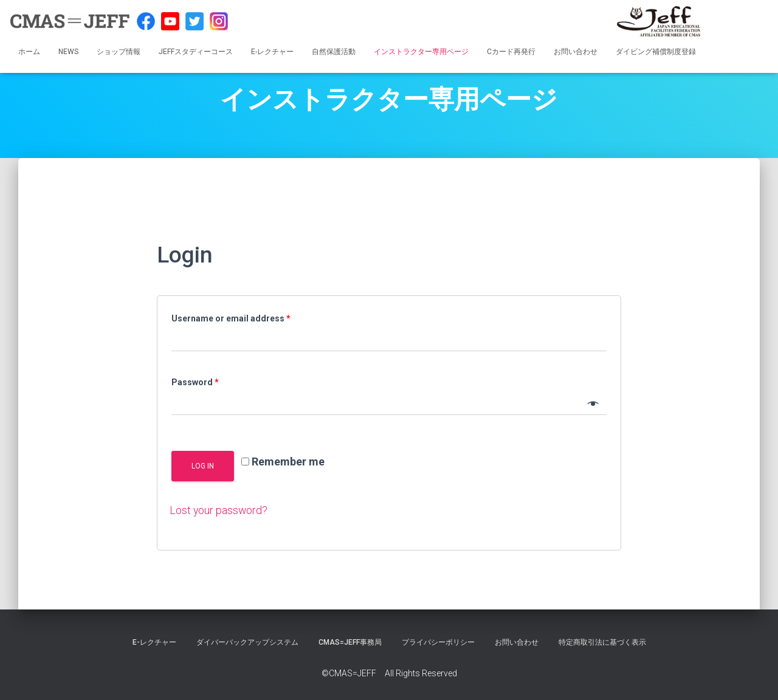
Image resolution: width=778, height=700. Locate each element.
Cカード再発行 (511, 52)
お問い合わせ (576, 52)
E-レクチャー (272, 52)
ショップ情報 (119, 52)
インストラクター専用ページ (421, 52)
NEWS (68, 52)
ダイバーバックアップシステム (247, 642)
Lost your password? (219, 510)
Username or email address (231, 318)
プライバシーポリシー (438, 642)
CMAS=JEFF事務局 (350, 642)
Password (195, 382)
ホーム (29, 52)
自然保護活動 (334, 52)
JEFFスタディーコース (196, 52)
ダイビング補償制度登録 (656, 52)
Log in (203, 466)
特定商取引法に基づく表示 (602, 642)
